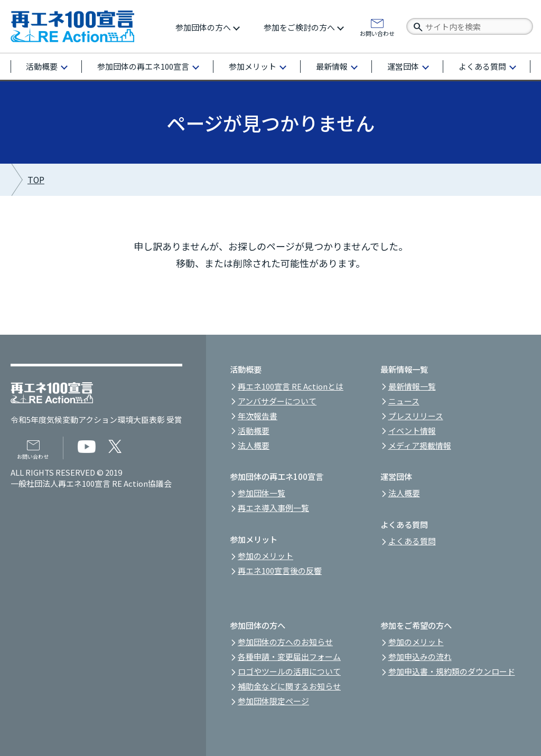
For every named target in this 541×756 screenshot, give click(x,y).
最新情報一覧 (412, 386)
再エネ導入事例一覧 (273, 508)
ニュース (404, 401)
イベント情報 (412, 431)
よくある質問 (482, 66)
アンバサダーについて (277, 401)
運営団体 (403, 66)
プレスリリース (416, 416)
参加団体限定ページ (273, 701)
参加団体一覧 (262, 493)
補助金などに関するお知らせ (289, 686)
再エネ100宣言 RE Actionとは (291, 386)
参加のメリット (265, 556)
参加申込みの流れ (420, 656)
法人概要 (254, 445)
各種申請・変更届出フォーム (289, 656)
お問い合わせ (377, 33)
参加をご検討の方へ (299, 27)
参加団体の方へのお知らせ (285, 642)
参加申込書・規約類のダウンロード (452, 671)
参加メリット (253, 66)
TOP (36, 180)
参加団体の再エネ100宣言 (143, 66)
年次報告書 (258, 416)
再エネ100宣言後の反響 (280, 570)
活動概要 (42, 66)
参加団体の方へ (203, 27)
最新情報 (332, 66)
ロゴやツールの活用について (289, 671)
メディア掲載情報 (420, 445)
